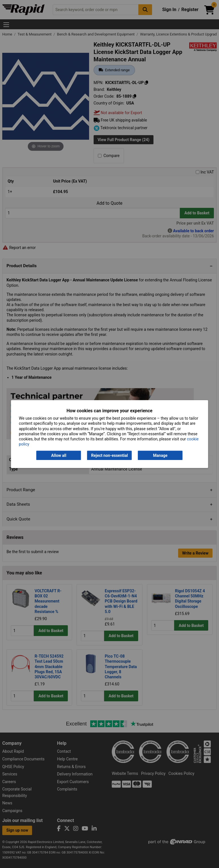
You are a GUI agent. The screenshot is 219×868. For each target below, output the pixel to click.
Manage (160, 455)
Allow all (59, 455)
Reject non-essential (109, 455)
